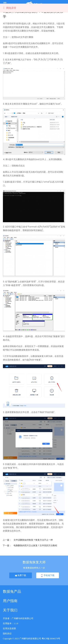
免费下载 (21, 575)
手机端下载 (48, 575)
